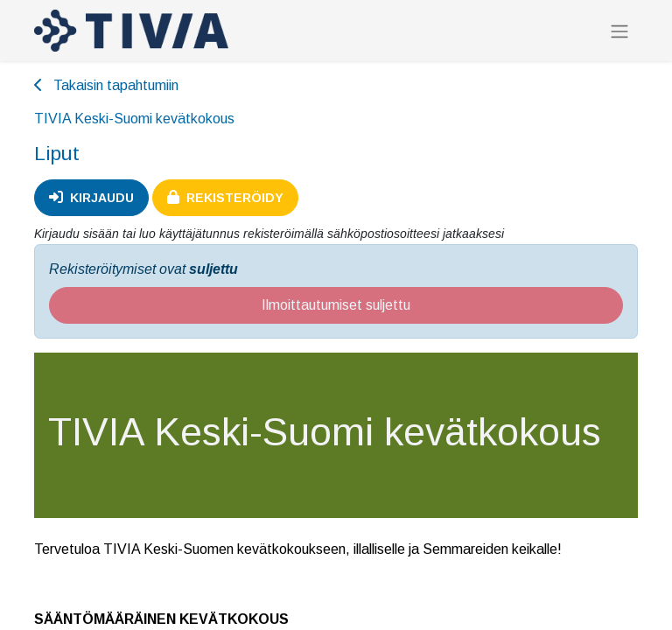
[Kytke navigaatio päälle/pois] (619, 31)
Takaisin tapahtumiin (106, 85)
